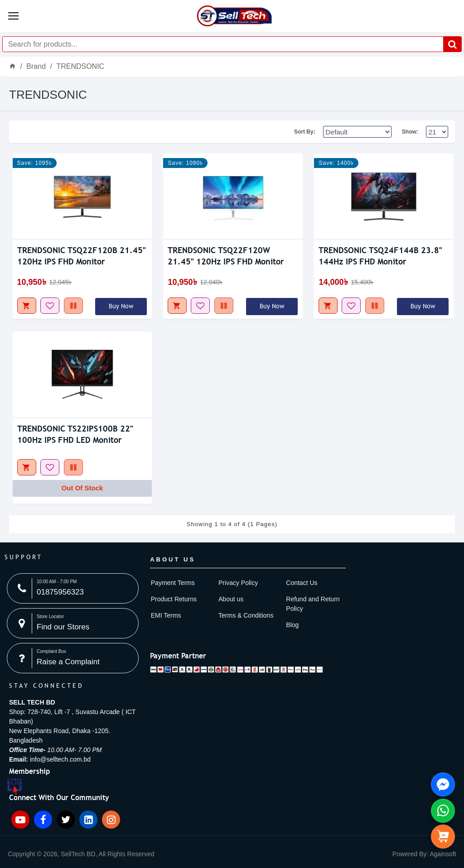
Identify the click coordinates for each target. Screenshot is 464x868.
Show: (410, 132)
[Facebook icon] (43, 820)
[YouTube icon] (20, 820)
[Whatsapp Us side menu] (443, 811)
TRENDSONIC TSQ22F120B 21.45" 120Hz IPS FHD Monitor (82, 256)
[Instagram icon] (111, 820)
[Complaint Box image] (73, 658)
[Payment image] (237, 668)
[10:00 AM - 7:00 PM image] (73, 588)
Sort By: (303, 132)
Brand (36, 66)
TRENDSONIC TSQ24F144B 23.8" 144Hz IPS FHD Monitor (380, 256)
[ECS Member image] (14, 787)
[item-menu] (80, 854)
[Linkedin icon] (88, 820)
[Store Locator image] (73, 623)
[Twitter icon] (66, 820)
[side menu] (443, 837)
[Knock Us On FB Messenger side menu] (443, 784)
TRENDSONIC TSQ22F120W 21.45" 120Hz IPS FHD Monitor (226, 256)
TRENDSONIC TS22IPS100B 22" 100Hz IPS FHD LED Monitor (75, 434)
